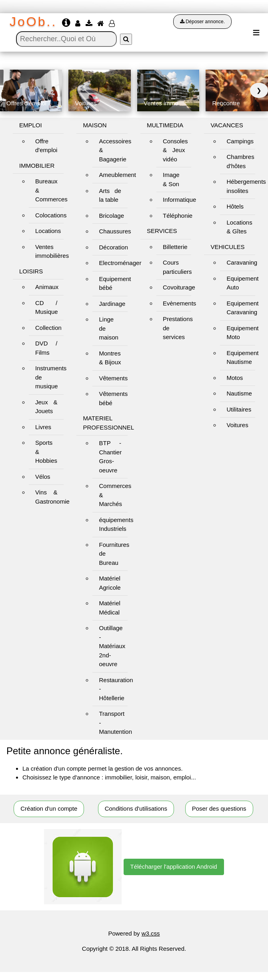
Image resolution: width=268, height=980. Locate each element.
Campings (240, 141)
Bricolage (111, 216)
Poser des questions (219, 808)
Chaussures (115, 231)
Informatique (179, 200)
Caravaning (242, 262)
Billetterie (175, 247)
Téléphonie (178, 216)
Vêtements (113, 378)
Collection (48, 328)
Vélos (43, 477)
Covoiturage (179, 287)
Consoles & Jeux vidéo (175, 150)
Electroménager (120, 263)
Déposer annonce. (202, 22)
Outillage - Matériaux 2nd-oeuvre (112, 646)
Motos (235, 378)
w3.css (151, 933)
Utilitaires (239, 409)
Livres (43, 427)
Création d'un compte (49, 808)
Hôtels (235, 206)
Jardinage (112, 304)
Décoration (113, 247)
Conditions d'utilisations (136, 808)
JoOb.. (33, 22)
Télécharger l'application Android (174, 867)
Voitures (237, 425)
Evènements (179, 303)
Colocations (51, 215)
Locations (48, 231)
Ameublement (117, 175)
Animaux (47, 287)
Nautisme (239, 393)
